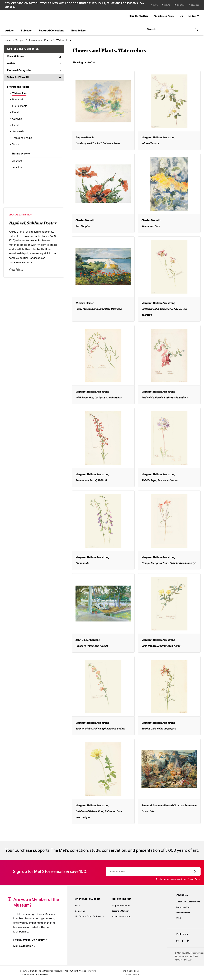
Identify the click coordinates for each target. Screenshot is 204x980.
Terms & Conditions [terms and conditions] (129, 971)
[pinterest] (188, 941)
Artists (34, 64)
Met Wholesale (183, 913)
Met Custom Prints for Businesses (91, 916)
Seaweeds (18, 132)
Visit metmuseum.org (121, 916)
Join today (38, 940)
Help (181, 16)
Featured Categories (34, 70)
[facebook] (183, 941)
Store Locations (184, 907)
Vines (15, 144)
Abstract (17, 161)
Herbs (16, 125)
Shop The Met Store (139, 16)
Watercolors (19, 93)
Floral (15, 112)
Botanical (18, 100)
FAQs (78, 906)
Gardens (17, 119)
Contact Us (80, 911)
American (18, 168)
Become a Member (120, 911)
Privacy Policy (194, 879)
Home (7, 40)
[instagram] (177, 941)
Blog (179, 918)
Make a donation (23, 946)
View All (24, 77)
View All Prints (34, 57)
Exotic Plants (20, 106)
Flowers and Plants (18, 87)
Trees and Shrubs (22, 138)
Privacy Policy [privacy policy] (132, 974)
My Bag (194, 16)
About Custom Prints (164, 16)
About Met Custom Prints (188, 902)
